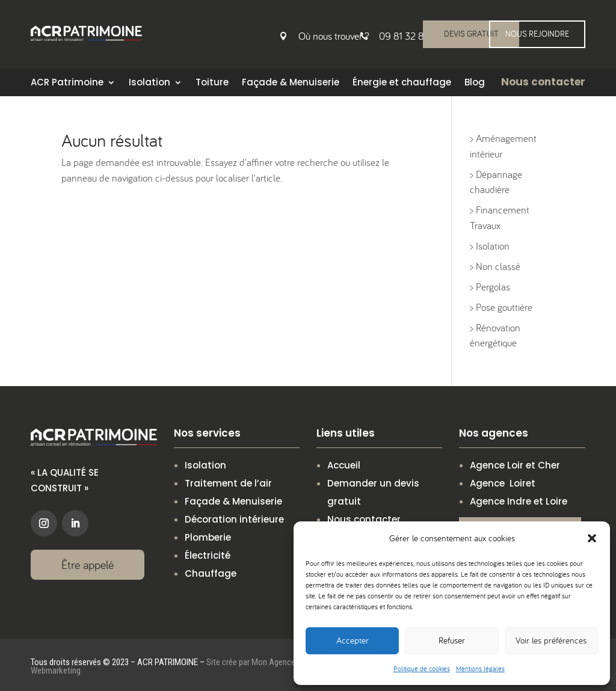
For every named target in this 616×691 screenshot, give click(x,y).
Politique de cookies (422, 668)
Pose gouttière (504, 307)
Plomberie (208, 537)
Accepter (353, 640)
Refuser (452, 640)
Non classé (498, 266)
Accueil (344, 465)
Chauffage (211, 573)
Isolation (149, 83)
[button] (592, 538)
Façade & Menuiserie (291, 83)
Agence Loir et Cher (515, 465)
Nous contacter (364, 519)
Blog (475, 83)
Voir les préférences (551, 640)
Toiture (212, 83)
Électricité (208, 555)
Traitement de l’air (228, 483)
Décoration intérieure (234, 519)
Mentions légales (480, 668)
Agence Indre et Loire (519, 501)
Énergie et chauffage (402, 83)
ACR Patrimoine (67, 83)
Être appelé (88, 564)
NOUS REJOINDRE (537, 34)
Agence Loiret (503, 483)
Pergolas (493, 287)
